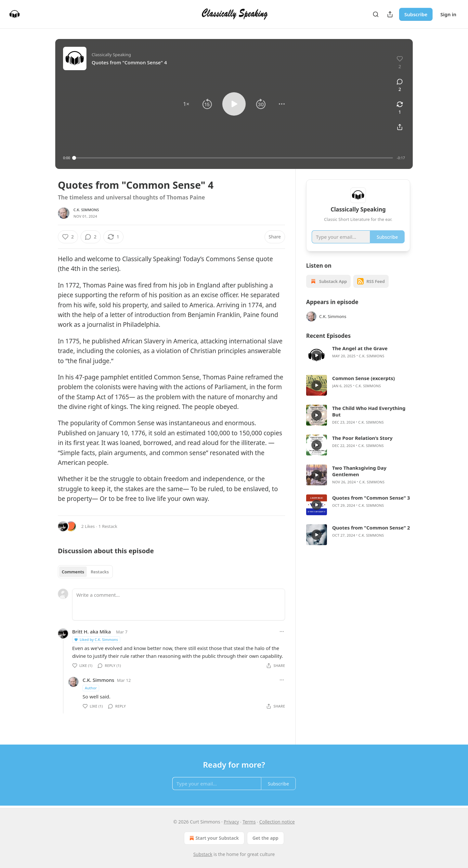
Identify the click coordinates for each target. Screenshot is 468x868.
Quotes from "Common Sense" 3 (371, 498)
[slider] (234, 158)
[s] (317, 355)
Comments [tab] (73, 572)
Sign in (448, 14)
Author (91, 688)
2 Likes (88, 526)
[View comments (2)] (400, 85)
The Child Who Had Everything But (369, 411)
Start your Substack (213, 838)
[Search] (376, 14)
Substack (203, 854)
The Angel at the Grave (360, 348)
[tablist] (85, 572)
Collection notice (277, 822)
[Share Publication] (390, 14)
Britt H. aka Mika (91, 632)
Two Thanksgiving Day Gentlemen (359, 471)
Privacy (232, 822)
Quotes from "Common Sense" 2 (371, 528)
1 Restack (108, 526)
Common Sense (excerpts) (364, 378)
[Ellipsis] (282, 632)
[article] (358, 355)
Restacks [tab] (100, 572)
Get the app (266, 838)
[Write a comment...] (179, 605)
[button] (186, 104)
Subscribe (416, 14)
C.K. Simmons (86, 210)
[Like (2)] (68, 237)
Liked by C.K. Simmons (96, 639)
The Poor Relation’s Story (362, 438)
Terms (249, 822)
